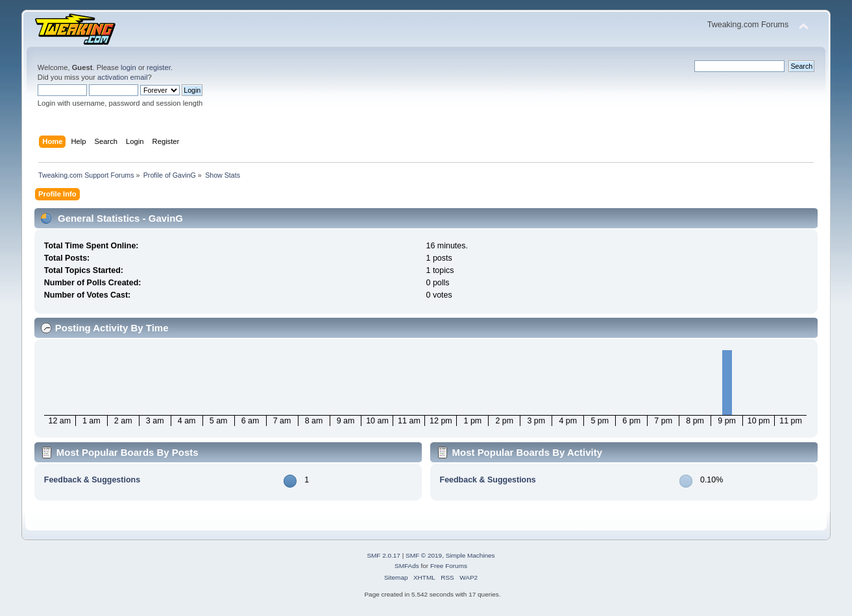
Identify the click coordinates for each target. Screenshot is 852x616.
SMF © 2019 (424, 555)
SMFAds (407, 566)
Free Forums (449, 566)
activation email (122, 77)
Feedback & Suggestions (92, 480)
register (159, 67)
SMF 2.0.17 (383, 555)
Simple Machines (470, 555)
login (128, 67)
